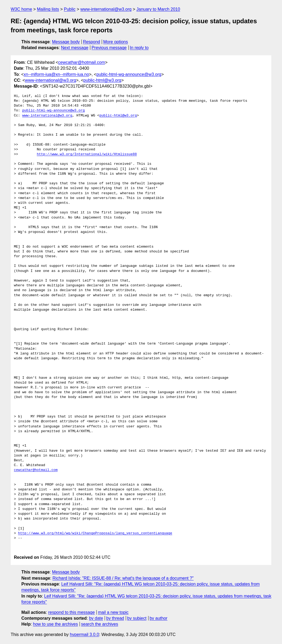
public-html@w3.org (102, 80)
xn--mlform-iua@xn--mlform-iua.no (56, 74)
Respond (92, 42)
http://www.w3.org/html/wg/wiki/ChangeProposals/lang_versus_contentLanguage (95, 533)
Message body (66, 42)
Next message (75, 48)
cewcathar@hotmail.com (82, 62)
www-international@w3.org (106, 9)
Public (70, 9)
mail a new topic (113, 612)
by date (96, 618)
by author (158, 618)
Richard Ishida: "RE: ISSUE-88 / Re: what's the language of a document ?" (123, 578)
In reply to (139, 48)
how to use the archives (56, 624)
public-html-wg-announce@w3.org (129, 74)
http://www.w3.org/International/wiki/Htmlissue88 (87, 154)
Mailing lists (48, 9)
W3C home (21, 9)
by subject (137, 618)
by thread (115, 618)
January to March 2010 (158, 9)
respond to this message (71, 612)
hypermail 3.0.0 (84, 635)
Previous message (109, 48)
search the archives (100, 624)
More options (116, 42)
